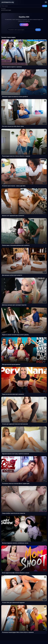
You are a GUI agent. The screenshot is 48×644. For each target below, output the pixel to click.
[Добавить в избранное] (45, 41)
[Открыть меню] (46, 2)
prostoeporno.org (8, 2)
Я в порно (3, 9)
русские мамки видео (6, 10)
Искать (45, 6)
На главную (24, 25)
